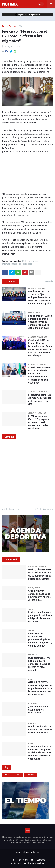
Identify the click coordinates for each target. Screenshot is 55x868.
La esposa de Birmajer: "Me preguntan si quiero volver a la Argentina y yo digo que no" (40, 640)
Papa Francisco (25, 264)
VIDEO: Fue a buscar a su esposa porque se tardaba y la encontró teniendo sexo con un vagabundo (40, 753)
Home (13, 860)
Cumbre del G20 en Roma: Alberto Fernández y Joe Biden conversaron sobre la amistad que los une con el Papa (40, 348)
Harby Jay (34, 852)
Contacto (41, 860)
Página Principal (10, 26)
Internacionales (10, 264)
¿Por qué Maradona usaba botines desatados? (39, 710)
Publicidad (16, 864)
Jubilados (30, 775)
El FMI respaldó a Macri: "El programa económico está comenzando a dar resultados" (39, 422)
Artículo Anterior (11, 509)
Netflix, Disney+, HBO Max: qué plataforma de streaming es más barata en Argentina (40, 574)
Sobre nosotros (26, 860)
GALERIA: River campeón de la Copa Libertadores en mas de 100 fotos (39, 595)
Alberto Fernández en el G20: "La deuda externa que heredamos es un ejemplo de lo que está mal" (40, 375)
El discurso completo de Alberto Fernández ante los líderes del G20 (40, 399)
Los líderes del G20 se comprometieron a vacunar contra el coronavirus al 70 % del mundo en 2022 (40, 322)
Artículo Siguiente (43, 509)
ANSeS (18, 775)
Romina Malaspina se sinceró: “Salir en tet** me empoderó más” (40, 730)
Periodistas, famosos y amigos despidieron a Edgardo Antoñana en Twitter (40, 617)
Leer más (49, 281)
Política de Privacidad (34, 864)
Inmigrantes (32, 261)
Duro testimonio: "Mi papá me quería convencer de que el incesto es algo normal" (39, 664)
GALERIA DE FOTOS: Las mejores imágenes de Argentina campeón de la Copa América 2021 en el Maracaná (40, 688)
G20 (21, 26)
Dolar (7, 775)
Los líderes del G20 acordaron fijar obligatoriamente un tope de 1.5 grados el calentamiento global (40, 298)
